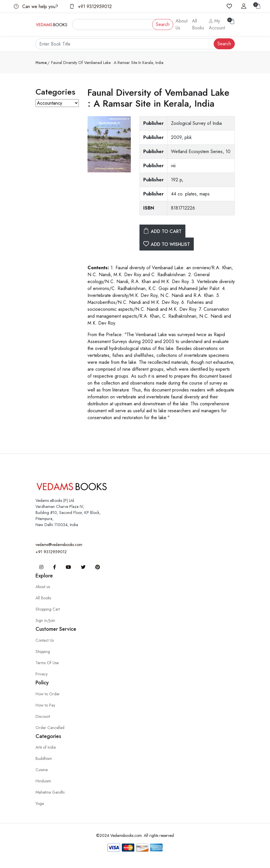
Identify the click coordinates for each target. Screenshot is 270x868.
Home (41, 63)
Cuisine (42, 770)
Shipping (43, 652)
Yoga (40, 803)
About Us (181, 24)
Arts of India (46, 747)
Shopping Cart (48, 609)
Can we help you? (36, 6)
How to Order (48, 694)
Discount (43, 716)
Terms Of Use (47, 663)
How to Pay (45, 705)
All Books (198, 24)
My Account (217, 24)
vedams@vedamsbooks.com (59, 545)
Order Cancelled (50, 728)
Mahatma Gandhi (50, 792)
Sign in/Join (45, 620)
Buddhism (44, 758)
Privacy (42, 674)
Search (163, 24)
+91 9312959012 (91, 6)
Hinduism (43, 781)
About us (43, 587)
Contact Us (45, 640)
